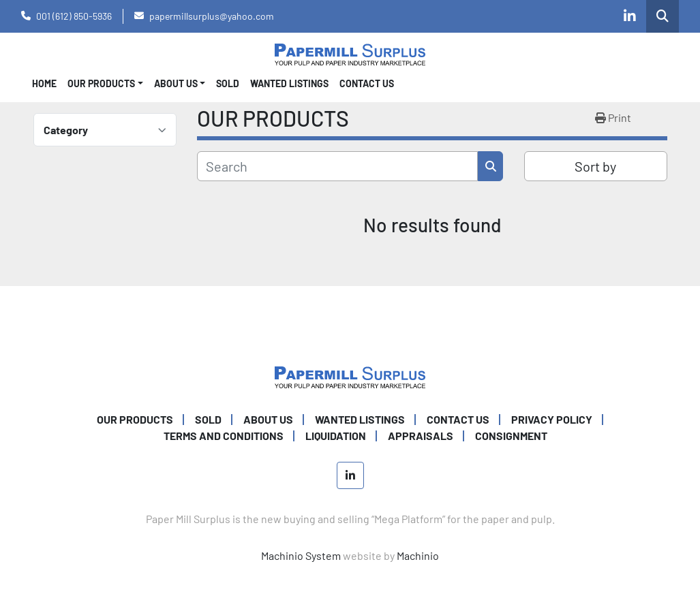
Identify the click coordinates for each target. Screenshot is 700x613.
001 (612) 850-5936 (74, 16)
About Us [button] (176, 83)
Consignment (511, 436)
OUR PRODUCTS (101, 83)
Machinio (418, 555)
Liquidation (336, 436)
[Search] (338, 166)
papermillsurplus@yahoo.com (212, 16)
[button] (105, 83)
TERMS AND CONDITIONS (224, 436)
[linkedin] (630, 16)
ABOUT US (268, 419)
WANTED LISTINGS (289, 83)
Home (44, 83)
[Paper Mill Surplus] (350, 376)
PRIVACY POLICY (552, 419)
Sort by (595, 166)
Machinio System (301, 555)
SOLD (228, 83)
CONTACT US (367, 83)
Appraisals (421, 436)
